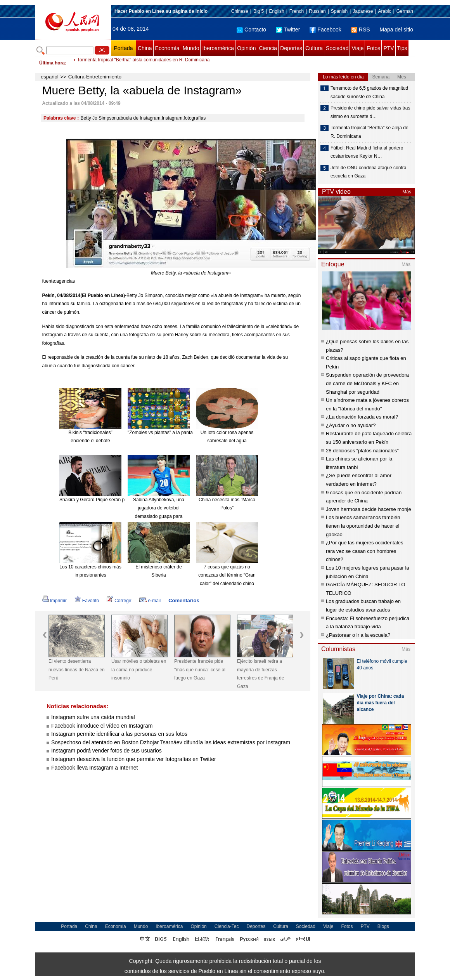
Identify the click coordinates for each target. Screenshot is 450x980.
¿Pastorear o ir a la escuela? (358, 635)
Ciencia (268, 48)
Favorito (87, 601)
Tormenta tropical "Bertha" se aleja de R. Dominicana (370, 132)
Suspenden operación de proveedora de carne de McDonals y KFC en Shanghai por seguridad (367, 383)
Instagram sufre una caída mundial (93, 717)
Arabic (385, 11)
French (297, 11)
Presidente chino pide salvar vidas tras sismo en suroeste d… (370, 112)
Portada (123, 48)
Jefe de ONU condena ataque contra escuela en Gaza (368, 172)
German (405, 11)
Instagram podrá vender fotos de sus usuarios (106, 751)
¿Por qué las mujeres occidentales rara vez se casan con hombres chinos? (364, 551)
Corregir (119, 601)
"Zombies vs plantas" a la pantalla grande (170, 433)
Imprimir (55, 601)
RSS (361, 30)
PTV (389, 48)
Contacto (251, 30)
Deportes (291, 48)
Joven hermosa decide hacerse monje (369, 509)
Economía (167, 48)
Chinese (240, 11)
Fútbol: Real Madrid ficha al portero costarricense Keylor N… (367, 152)
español (50, 77)
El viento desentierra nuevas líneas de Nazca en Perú (77, 670)
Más (407, 192)
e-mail (150, 601)
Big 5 (259, 11)
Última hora (52, 63)
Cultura (314, 48)
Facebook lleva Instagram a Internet (94, 768)
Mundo (191, 48)
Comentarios (184, 600)
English (276, 11)
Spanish (339, 11)
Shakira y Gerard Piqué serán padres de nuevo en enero (118, 500)
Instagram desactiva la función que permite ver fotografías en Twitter (134, 759)
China (145, 48)
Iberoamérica (218, 48)
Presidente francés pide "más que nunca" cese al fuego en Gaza (200, 670)
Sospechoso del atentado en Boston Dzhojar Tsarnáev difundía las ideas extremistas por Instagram (171, 742)
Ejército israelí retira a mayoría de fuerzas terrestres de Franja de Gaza (260, 674)
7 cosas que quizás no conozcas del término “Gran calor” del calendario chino (227, 575)
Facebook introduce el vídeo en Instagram (102, 726)
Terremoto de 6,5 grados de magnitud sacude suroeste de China (369, 92)
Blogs (383, 926)
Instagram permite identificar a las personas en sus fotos (119, 734)
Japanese (363, 11)
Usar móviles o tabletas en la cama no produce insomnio (139, 670)
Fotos (373, 48)
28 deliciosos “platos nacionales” (362, 451)
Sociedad (337, 48)
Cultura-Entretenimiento (95, 77)
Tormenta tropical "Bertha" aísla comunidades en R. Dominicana (143, 63)
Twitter (288, 30)
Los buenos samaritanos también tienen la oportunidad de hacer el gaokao (363, 526)
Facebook (325, 30)
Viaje (357, 48)
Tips (402, 48)
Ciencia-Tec (227, 926)
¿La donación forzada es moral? (362, 417)
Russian (317, 11)
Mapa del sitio (396, 30)
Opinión (246, 48)
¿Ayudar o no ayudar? (351, 425)
